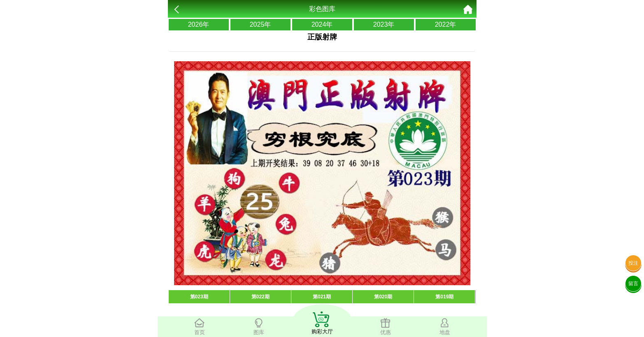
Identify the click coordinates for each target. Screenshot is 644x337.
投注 (633, 263)
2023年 (384, 24)
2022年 (446, 24)
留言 (633, 284)
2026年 (199, 24)
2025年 (260, 24)
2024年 (322, 24)
